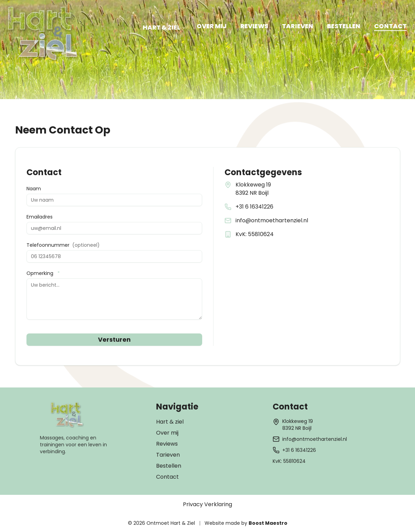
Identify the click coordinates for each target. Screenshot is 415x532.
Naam (34, 189)
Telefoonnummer (63, 245)
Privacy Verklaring (207, 504)
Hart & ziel (170, 422)
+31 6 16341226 (254, 207)
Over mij (167, 433)
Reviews (167, 444)
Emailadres (40, 217)
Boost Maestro (268, 523)
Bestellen (169, 466)
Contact (167, 477)
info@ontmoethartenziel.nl (272, 220)
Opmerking (43, 273)
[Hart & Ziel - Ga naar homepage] (43, 34)
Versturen (114, 339)
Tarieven (168, 455)
